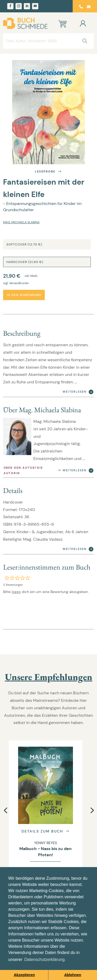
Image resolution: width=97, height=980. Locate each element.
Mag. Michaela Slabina (21, 222)
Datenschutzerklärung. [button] (45, 960)
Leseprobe (48, 172)
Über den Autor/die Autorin (33, 470)
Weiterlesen (78, 392)
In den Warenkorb (24, 295)
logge (16, 592)
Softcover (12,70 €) (24, 244)
